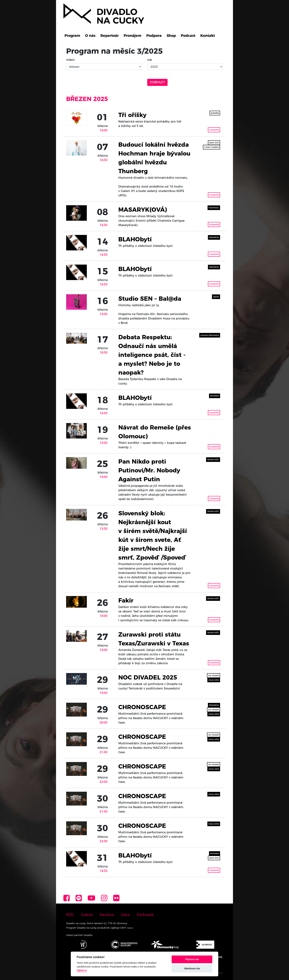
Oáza (125, 915)
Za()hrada (145, 915)
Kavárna (107, 915)
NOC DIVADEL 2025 (148, 677)
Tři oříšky (132, 115)
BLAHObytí (135, 239)
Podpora (154, 36)
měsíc (71, 60)
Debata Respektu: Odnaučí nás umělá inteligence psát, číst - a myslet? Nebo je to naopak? (152, 355)
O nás (90, 36)
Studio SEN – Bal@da (150, 299)
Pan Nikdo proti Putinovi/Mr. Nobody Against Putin (149, 470)
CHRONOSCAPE (142, 707)
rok (150, 60)
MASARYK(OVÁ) (143, 210)
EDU (70, 915)
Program (72, 36)
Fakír (126, 600)
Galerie (87, 915)
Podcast (188, 36)
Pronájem (133, 36)
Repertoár (110, 36)
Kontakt (208, 36)
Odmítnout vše (192, 968)
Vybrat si (82, 970)
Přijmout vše (192, 959)
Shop (171, 36)
